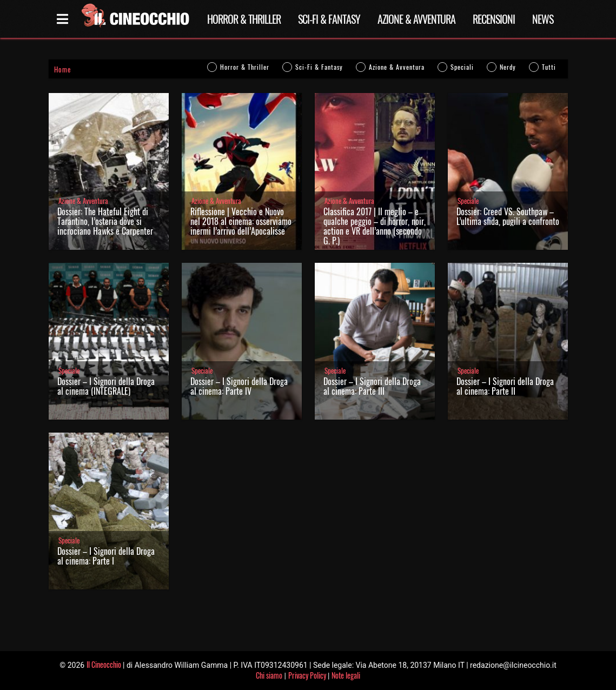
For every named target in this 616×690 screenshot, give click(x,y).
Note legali (346, 675)
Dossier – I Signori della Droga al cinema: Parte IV (239, 386)
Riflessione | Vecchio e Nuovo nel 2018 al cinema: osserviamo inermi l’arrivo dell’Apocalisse (241, 221)
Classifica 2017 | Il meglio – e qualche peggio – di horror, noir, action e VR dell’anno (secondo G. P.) (375, 226)
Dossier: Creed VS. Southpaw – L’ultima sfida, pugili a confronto (508, 216)
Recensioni (494, 19)
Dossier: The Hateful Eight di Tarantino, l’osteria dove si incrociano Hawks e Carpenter (105, 221)
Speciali (462, 67)
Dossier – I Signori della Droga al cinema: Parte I (106, 556)
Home (62, 69)
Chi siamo (269, 675)
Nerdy (508, 67)
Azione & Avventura (416, 19)
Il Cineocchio (104, 664)
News (543, 19)
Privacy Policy (307, 675)
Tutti (549, 67)
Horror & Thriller (244, 19)
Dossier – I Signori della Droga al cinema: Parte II (505, 386)
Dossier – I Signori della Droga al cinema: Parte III (372, 386)
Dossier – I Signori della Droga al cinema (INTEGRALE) (106, 386)
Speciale (468, 201)
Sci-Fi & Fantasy (329, 19)
